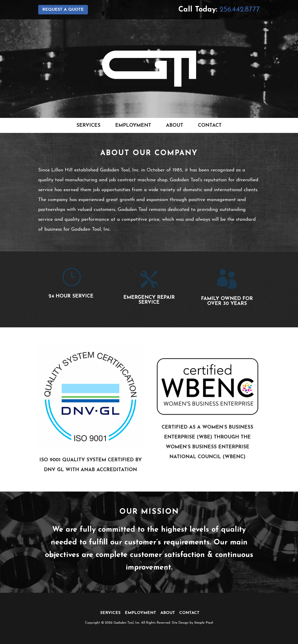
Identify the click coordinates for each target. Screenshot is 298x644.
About (175, 126)
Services (88, 126)
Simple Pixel (204, 623)
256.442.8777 (240, 10)
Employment (133, 126)
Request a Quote (63, 10)
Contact (210, 126)
